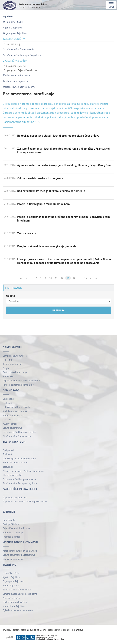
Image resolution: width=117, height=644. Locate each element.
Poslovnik (7, 403)
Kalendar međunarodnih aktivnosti (20, 551)
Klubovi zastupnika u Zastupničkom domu (23, 471)
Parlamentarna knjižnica (17, 75)
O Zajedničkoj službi (15, 66)
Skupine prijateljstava (13, 559)
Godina (11, 296)
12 (62, 278)
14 (74, 278)
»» (96, 278)
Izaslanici (7, 420)
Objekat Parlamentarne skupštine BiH (21, 381)
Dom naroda (9, 520)
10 (50, 278)
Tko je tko (7, 360)
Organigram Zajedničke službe (20, 70)
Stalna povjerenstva (12, 428)
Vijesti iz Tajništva (13, 27)
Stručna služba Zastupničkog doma (22, 55)
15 (80, 278)
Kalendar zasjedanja (13, 533)
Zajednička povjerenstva (15, 498)
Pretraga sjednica (11, 537)
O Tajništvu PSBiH (13, 22)
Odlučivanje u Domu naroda (16, 407)
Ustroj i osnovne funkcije (15, 356)
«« (21, 278)
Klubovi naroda (10, 424)
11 (56, 278)
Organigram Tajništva (15, 33)
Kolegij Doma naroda (13, 416)
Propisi (6, 368)
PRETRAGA (58, 311)
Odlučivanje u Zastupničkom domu (19, 459)
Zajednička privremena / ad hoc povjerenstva (25, 502)
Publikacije (8, 377)
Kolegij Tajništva (11, 586)
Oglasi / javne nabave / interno (19, 87)
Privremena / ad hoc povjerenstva (19, 480)
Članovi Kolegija (12, 44)
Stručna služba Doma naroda (19, 49)
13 (68, 278)
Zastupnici (8, 467)
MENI (111, 5)
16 (86, 278)
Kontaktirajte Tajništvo (15, 81)
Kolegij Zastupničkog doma (16, 463)
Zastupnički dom (11, 525)
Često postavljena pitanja (15, 373)
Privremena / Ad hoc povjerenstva (19, 432)
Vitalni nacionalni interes (15, 412)
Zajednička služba (12, 598)
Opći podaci (8, 399)
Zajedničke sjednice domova (17, 529)
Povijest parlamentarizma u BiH (18, 385)
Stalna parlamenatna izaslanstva (19, 555)
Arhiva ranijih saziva (12, 364)
